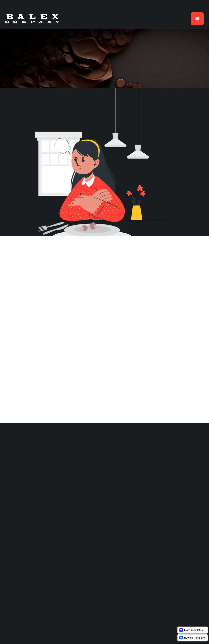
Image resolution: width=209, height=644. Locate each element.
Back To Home (104, 353)
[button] (197, 19)
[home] (32, 19)
